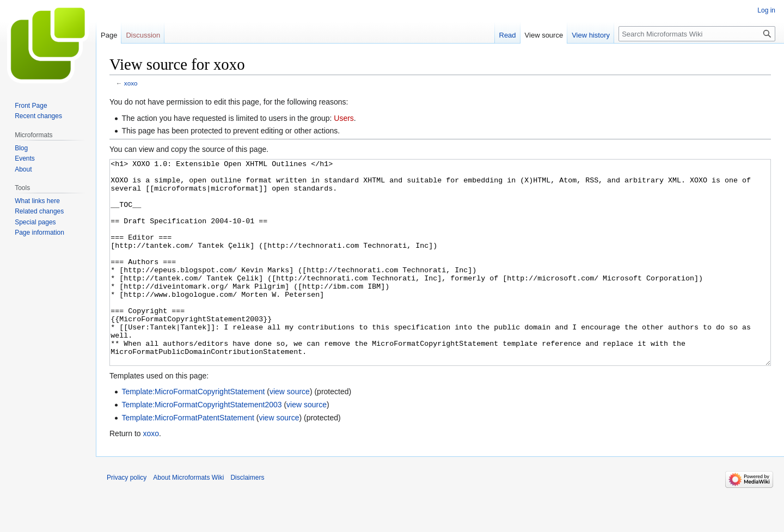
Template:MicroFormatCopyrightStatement (193, 432)
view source (290, 432)
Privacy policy (127, 518)
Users (344, 118)
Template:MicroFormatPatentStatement (188, 458)
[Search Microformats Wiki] (697, 34)
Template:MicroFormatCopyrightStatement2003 (201, 445)
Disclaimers (247, 518)
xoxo (131, 83)
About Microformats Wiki (188, 518)
